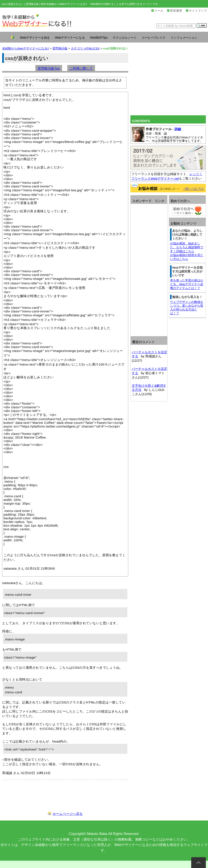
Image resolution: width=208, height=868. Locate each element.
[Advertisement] (168, 83)
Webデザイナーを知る (35, 38)
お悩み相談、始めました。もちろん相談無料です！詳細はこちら (187, 247)
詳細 (178, 129)
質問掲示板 (60, 48)
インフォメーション (184, 38)
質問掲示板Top (49, 68)
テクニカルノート (125, 38)
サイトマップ (196, 11)
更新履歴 (175, 11)
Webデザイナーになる (70, 38)
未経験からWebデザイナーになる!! (26, 48)
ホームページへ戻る (68, 814)
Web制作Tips (99, 38)
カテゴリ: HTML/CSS (85, 48)
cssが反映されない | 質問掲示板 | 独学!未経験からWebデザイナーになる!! (44, 4)
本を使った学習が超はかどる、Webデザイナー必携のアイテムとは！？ (187, 284)
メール (157, 11)
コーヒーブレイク (153, 38)
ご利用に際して (81, 68)
